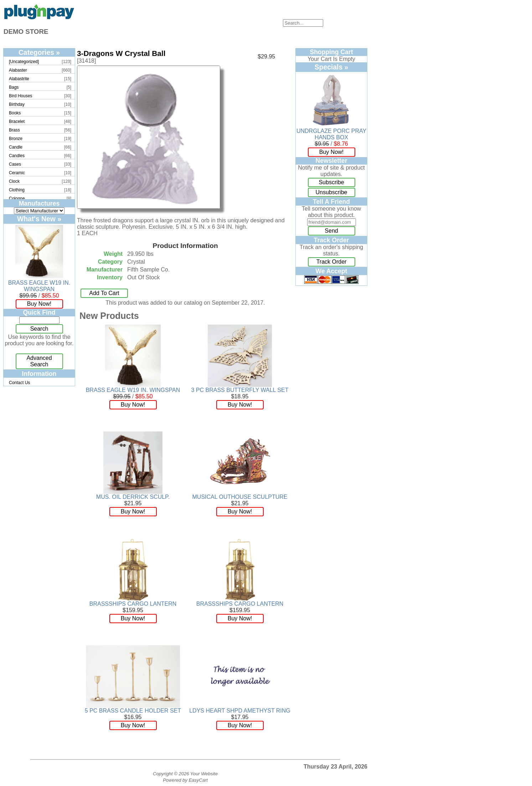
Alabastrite (19, 79)
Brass (14, 130)
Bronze (16, 139)
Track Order (332, 262)
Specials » (332, 67)
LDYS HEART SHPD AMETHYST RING (240, 711)
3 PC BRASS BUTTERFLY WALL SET (240, 390)
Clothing (17, 190)
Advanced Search (39, 361)
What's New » (39, 219)
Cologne (17, 198)
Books (15, 113)
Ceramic (17, 173)
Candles (17, 156)
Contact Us (19, 383)
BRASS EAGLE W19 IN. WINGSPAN (39, 286)
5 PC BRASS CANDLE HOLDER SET (133, 711)
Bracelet (17, 121)
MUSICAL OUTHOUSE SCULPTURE (240, 497)
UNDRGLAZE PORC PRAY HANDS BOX (331, 134)
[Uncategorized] (24, 62)
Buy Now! (39, 304)
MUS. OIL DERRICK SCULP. (133, 497)
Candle (16, 147)
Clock (14, 181)
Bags (14, 87)
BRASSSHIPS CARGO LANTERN (133, 604)
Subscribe (331, 182)
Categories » (39, 52)
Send (331, 231)
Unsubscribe (332, 192)
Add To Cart (104, 293)
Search (39, 329)
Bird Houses (20, 96)
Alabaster (18, 70)
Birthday (17, 104)
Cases (15, 164)
